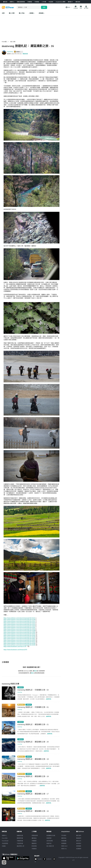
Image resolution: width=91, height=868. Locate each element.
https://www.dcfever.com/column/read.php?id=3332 (19, 629)
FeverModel (5, 841)
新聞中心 (4, 835)
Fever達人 (5, 42)
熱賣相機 (64, 841)
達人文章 (12, 13)
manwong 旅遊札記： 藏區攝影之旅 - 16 (33, 811)
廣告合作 (79, 841)
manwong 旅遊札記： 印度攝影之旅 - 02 (33, 690)
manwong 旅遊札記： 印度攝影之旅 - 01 (33, 707)
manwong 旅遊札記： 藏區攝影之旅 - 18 (33, 776)
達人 (32, 13)
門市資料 (64, 835)
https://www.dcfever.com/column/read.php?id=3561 (19, 639)
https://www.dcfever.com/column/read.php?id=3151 (19, 621)
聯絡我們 (79, 838)
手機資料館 (20, 841)
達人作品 (22, 13)
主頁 (3, 13)
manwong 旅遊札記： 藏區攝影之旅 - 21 (33, 724)
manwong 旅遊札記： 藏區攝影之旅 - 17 (33, 794)
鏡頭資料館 (20, 838)
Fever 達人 (5, 838)
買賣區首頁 (35, 835)
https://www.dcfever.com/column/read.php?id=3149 (19, 620)
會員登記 (79, 843)
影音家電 (34, 846)
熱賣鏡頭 (64, 843)
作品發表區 (5, 843)
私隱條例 (79, 849)
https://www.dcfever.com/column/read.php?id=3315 (19, 624)
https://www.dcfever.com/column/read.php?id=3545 (19, 635)
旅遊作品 (49, 843)
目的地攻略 (50, 841)
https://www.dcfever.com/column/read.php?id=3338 (19, 631)
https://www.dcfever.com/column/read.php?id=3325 (19, 628)
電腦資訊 (34, 843)
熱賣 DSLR (64, 846)
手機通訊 (34, 841)
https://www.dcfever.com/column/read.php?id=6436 (19, 643)
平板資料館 (20, 843)
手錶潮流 (34, 849)
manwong (10, 52)
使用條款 (79, 846)
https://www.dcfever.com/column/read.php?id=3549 (19, 637)
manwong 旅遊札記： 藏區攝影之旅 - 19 (33, 759)
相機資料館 (20, 835)
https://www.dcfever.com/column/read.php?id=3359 (19, 632)
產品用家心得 (20, 846)
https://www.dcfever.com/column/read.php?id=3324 (19, 626)
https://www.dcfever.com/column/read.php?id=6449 (19, 645)
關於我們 (79, 835)
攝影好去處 (51, 835)
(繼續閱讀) (49, 699)
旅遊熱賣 (49, 838)
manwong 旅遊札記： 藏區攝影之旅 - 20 (33, 742)
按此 (35, 671)
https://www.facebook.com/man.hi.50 (15, 646)
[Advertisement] (46, 27)
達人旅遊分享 (50, 846)
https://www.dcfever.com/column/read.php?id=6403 (19, 640)
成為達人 (42, 13)
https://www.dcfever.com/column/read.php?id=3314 (19, 623)
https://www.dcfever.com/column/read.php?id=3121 (19, 618)
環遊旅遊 (25, 54)
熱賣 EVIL (64, 849)
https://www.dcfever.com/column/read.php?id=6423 (19, 642)
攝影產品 (34, 838)
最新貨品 (64, 838)
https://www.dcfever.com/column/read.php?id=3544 (19, 634)
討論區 (4, 846)
